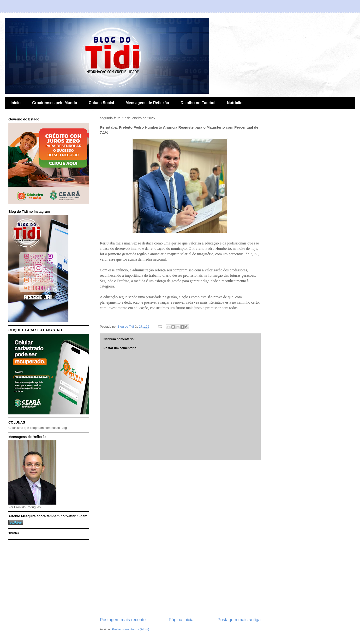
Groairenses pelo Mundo (55, 103)
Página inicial (182, 620)
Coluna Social (101, 103)
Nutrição (235, 103)
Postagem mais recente (123, 620)
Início (16, 103)
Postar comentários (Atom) (131, 629)
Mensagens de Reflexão (147, 103)
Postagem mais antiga (239, 620)
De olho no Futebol (198, 103)
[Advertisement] (180, 538)
